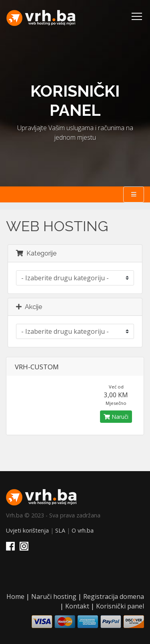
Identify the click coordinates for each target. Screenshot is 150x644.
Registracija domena (114, 596)
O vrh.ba (83, 530)
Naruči (116, 417)
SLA (60, 530)
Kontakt (77, 606)
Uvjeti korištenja (27, 530)
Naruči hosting (54, 596)
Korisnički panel (120, 606)
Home (15, 596)
